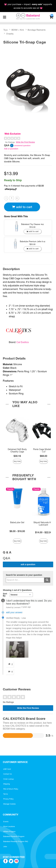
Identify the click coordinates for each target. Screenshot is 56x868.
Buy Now (17, 461)
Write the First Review (25, 142)
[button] (17, 649)
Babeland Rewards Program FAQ (16, 841)
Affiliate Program (9, 831)
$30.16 (17, 456)
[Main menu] (4, 17)
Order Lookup (9, 779)
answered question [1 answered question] (22, 145)
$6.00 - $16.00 (17, 531)
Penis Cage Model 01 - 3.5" (43, 450)
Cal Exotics (23, 342)
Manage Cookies (9, 804)
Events (6, 822)
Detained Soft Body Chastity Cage (17, 450)
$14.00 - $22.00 (43, 532)
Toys (6, 30)
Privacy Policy (8, 799)
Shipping (6, 784)
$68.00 (44, 456)
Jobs (5, 846)
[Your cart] (51, 17)
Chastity (10, 34)
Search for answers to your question (24, 575)
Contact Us (8, 774)
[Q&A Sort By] (21, 595)
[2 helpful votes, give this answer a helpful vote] (10, 664)
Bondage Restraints (37, 30)
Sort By (5, 595)
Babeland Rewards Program (14, 836)
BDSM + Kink (18, 30)
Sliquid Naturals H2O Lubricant (44, 524)
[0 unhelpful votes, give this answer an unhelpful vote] (10, 672)
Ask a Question (11, 149)
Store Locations (9, 826)
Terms (6, 794)
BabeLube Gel (17, 522)
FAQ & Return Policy (11, 789)
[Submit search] (47, 580)
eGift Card (7, 769)
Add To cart (22, 207)
